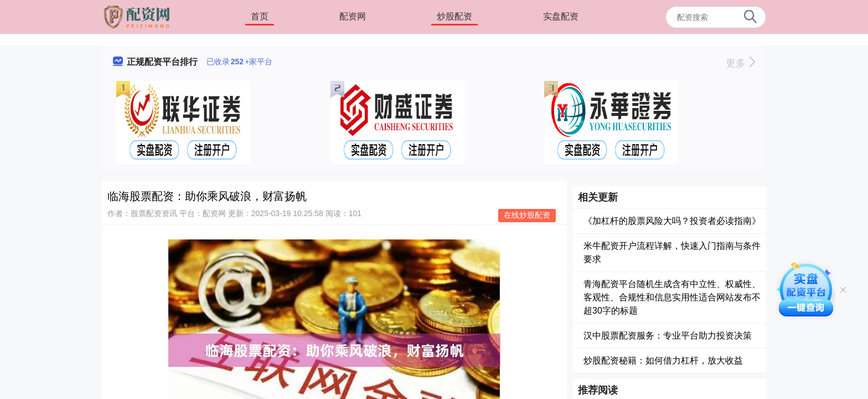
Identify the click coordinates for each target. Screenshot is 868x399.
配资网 (353, 16)
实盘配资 (561, 16)
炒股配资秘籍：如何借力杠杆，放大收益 (663, 360)
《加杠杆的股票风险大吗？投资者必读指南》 (672, 221)
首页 (260, 16)
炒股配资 (454, 16)
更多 (740, 63)
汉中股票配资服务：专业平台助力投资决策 (668, 336)
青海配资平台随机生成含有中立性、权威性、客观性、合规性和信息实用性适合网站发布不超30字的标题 (672, 297)
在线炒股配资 (527, 215)
